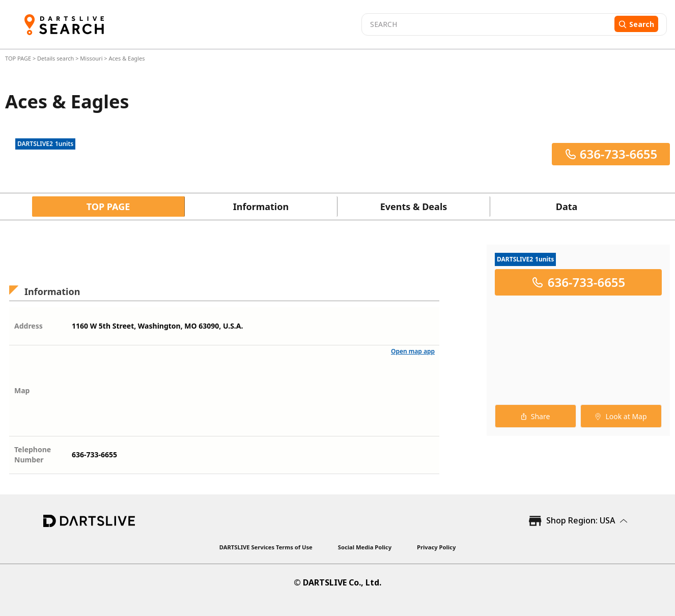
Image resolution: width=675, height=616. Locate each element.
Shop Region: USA (581, 520)
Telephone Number (33, 454)
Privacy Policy (436, 547)
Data (567, 207)
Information (261, 207)
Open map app (413, 351)
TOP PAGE (19, 58)
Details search (56, 58)
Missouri (91, 58)
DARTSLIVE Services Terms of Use (266, 547)
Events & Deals (414, 207)
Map (22, 390)
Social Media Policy (365, 547)
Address (29, 326)
